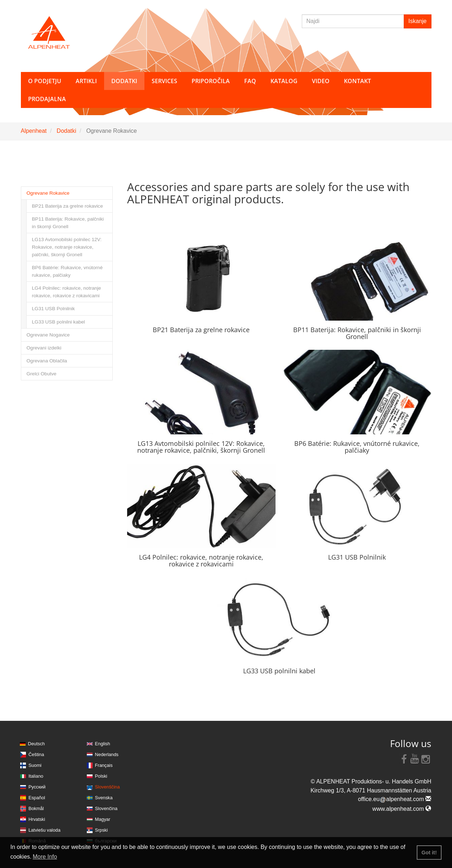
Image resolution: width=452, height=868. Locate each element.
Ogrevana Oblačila (47, 361)
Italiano (36, 776)
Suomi (35, 765)
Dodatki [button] (124, 81)
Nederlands (107, 754)
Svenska (104, 798)
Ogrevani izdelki (44, 348)
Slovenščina (108, 787)
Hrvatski (37, 819)
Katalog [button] (284, 81)
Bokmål (36, 808)
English (103, 744)
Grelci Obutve (42, 374)
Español (37, 798)
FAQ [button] (250, 81)
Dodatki (66, 131)
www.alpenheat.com (402, 809)
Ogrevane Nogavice (48, 335)
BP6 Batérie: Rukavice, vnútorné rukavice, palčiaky (67, 271)
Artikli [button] (86, 81)
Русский (37, 787)
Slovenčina (106, 808)
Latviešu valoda (44, 830)
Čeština (36, 754)
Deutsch (37, 744)
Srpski (102, 830)
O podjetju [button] (45, 81)
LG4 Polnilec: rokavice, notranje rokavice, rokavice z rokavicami (67, 292)
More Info (45, 857)
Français (104, 765)
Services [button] (164, 81)
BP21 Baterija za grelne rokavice (68, 206)
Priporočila (211, 81)
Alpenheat (34, 131)
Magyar (103, 819)
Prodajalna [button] (47, 99)
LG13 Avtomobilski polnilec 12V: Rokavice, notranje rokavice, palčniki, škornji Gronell (67, 247)
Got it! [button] (429, 853)
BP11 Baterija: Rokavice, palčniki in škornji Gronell (68, 223)
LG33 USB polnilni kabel (59, 322)
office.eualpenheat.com (395, 799)
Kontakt (357, 81)
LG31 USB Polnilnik (53, 309)
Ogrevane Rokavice (48, 193)
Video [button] (321, 81)
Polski (101, 776)
